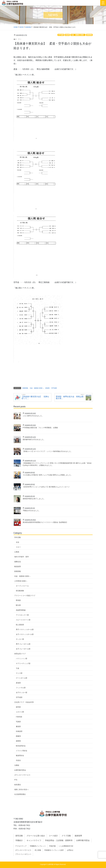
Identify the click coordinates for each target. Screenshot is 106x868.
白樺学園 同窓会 (20, 770)
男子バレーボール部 (23, 644)
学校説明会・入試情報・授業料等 (59, 840)
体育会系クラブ (20, 654)
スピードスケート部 (23, 620)
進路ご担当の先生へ (22, 789)
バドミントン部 (22, 659)
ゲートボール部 (22, 678)
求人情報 (38, 850)
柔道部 (18, 683)
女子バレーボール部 (23, 649)
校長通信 (18, 785)
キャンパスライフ (34, 840)
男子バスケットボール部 (25, 629)
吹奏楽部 (19, 731)
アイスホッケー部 (22, 615)
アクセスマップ (21, 846)
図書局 (18, 736)
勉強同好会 (20, 755)
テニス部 (19, 673)
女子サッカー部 (22, 692)
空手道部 (19, 697)
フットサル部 (21, 688)
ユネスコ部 (20, 712)
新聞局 (18, 741)
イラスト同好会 (22, 751)
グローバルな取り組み (36, 836)
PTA (16, 780)
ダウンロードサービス (22, 775)
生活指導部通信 (20, 794)
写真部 (18, 722)
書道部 (18, 726)
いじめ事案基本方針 (66, 846)
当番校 (17, 765)
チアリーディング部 (23, 663)
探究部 (18, 707)
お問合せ (70, 850)
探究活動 (19, 836)
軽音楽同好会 (21, 746)
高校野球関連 (21, 610)
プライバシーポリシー (23, 854)
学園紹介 (19, 840)
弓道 (18, 668)
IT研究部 (19, 717)
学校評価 (52, 846)
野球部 (18, 600)
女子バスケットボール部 (25, 634)
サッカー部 (20, 639)
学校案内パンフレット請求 (54, 850)
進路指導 (78, 836)
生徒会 (18, 760)
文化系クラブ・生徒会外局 (24, 702)
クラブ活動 (66, 836)
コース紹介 (53, 836)
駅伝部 (18, 605)
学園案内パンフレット (38, 846)
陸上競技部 (20, 625)
